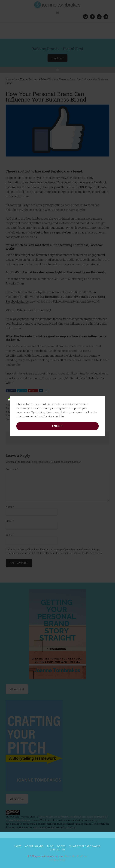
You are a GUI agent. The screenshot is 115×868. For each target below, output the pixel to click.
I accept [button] (57, 381)
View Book (17, 799)
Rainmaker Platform (76, 856)
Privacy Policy (58, 860)
